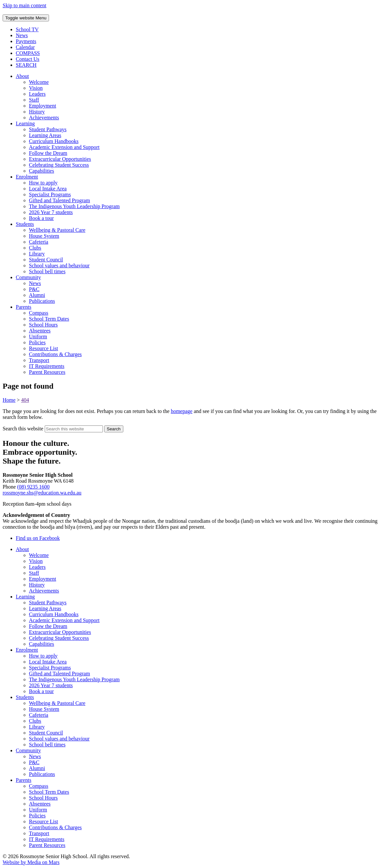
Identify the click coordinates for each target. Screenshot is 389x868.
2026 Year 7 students (51, 212)
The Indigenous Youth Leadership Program (74, 206)
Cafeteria (39, 242)
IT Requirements (47, 366)
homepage (182, 411)
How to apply (43, 183)
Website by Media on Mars (31, 862)
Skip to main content (24, 5)
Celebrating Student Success (59, 165)
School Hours (43, 325)
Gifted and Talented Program (60, 200)
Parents (24, 307)
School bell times (47, 271)
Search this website (23, 429)
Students (25, 224)
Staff (34, 100)
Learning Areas (45, 135)
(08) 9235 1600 (33, 487)
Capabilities (41, 171)
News (35, 283)
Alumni (37, 295)
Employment (43, 106)
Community (28, 277)
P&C (34, 289)
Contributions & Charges (55, 354)
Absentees (40, 331)
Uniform (38, 337)
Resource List (43, 348)
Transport (39, 360)
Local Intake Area (48, 189)
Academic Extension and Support (64, 147)
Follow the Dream (48, 153)
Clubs (35, 248)
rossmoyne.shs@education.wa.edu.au (42, 493)
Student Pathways (48, 129)
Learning (25, 123)
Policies (37, 342)
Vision (36, 88)
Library (37, 254)
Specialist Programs (50, 194)
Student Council (46, 260)
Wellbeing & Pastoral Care (57, 230)
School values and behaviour (59, 265)
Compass (39, 313)
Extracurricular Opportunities (60, 159)
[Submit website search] (114, 429)
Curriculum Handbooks (54, 141)
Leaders (37, 94)
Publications (42, 301)
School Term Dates (49, 319)
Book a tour (41, 218)
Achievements (44, 118)
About (22, 76)
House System (44, 236)
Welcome (39, 82)
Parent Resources (47, 372)
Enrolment (27, 177)
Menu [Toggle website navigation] (26, 18)
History (37, 112)
